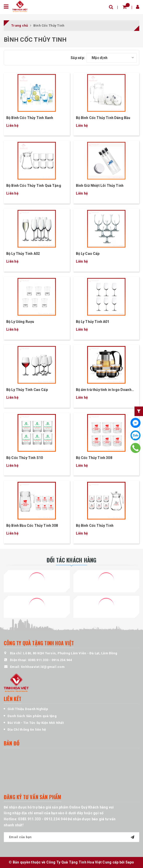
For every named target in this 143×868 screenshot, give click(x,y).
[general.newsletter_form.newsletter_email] (71, 837)
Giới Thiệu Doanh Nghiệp (28, 709)
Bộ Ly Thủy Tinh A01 (93, 322)
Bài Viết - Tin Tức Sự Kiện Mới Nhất (36, 723)
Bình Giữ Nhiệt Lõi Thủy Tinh (100, 186)
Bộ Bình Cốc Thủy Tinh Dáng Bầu (103, 118)
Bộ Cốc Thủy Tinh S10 (25, 458)
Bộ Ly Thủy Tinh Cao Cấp (27, 390)
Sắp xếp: (78, 58)
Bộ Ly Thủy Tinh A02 (23, 254)
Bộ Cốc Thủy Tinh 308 (94, 458)
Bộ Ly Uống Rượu (20, 322)
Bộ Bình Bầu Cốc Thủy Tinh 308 (32, 526)
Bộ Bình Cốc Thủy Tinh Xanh (30, 118)
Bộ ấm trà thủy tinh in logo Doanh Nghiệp (104, 390)
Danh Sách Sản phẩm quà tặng (32, 716)
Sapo (130, 862)
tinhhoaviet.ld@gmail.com (43, 667)
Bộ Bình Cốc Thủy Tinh (95, 526)
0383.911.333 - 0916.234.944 (50, 660)
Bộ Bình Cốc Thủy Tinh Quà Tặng (34, 186)
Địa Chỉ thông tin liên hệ (27, 730)
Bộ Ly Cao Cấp (88, 254)
